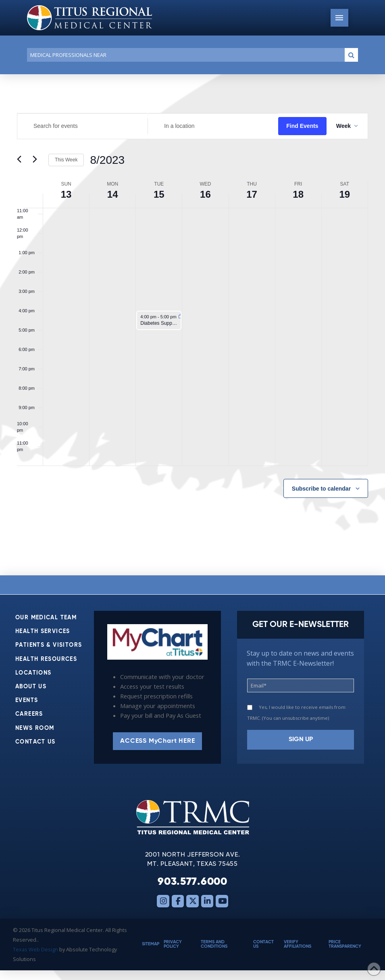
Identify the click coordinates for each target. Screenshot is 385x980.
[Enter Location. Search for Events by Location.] (213, 126)
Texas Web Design (35, 949)
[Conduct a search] (184, 55)
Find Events (302, 126)
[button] (339, 18)
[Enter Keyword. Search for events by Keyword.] (82, 126)
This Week (66, 160)
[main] (192, 325)
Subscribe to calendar (321, 489)
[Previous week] (22, 160)
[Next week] (37, 160)
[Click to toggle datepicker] (107, 160)
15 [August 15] (159, 194)
